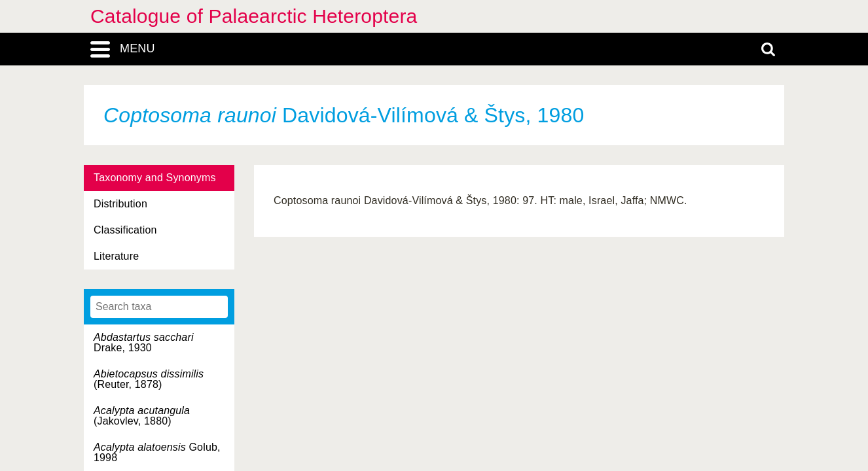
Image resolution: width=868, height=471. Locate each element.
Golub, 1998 (157, 452)
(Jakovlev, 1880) (142, 416)
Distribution (120, 204)
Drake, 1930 (144, 342)
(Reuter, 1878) (149, 379)
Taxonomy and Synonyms (155, 178)
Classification (125, 230)
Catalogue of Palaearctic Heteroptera (254, 16)
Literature (116, 256)
